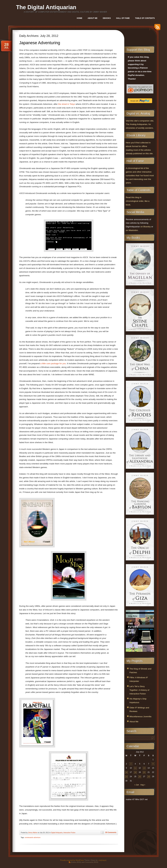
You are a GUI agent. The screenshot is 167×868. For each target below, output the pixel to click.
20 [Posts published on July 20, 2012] (144, 772)
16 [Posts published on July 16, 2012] (126, 772)
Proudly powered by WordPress (72, 860)
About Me (93, 18)
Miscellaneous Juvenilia (140, 717)
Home (80, 18)
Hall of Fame (123, 18)
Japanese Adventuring (40, 43)
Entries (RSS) (76, 862)
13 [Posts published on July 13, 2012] (144, 768)
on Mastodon (132, 230)
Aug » (143, 785)
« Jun (137, 785)
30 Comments (111, 832)
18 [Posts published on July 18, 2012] (135, 772)
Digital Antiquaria (57, 833)
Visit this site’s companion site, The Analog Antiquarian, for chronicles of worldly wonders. (140, 124)
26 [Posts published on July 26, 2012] (140, 777)
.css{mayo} (102, 860)
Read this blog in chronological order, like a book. (138, 201)
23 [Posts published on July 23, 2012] (126, 777)
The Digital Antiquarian (46, 7)
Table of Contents (145, 18)
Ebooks (107, 18)
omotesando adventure (33, 837)
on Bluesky (146, 227)
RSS (157, 28)
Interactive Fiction (69, 833)
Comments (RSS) (92, 862)
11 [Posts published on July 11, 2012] (135, 768)
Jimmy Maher (33, 833)
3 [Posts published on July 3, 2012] (131, 764)
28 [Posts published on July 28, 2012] (149, 777)
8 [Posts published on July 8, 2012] (153, 764)
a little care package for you (53, 363)
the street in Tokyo (67, 104)
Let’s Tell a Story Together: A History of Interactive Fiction (139, 690)
